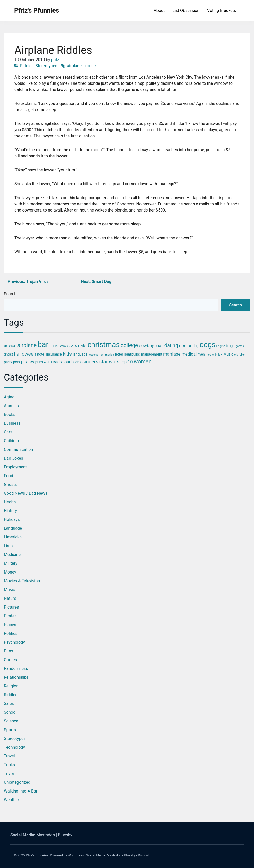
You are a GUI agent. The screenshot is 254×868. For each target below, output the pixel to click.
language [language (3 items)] (80, 354)
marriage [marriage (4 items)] (172, 354)
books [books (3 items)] (54, 346)
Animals (11, 406)
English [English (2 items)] (221, 346)
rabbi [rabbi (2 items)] (47, 362)
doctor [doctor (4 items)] (185, 345)
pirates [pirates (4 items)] (28, 362)
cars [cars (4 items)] (73, 345)
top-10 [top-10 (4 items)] (127, 362)
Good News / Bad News (26, 493)
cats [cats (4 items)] (82, 345)
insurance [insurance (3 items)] (54, 354)
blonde (90, 66)
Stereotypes (46, 66)
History (10, 511)
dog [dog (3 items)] (196, 346)
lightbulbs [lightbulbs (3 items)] (132, 354)
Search (10, 294)
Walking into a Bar (21, 791)
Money (10, 572)
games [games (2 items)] (240, 346)
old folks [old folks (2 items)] (239, 355)
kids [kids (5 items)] (67, 354)
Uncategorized (17, 782)
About (159, 10)
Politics (11, 633)
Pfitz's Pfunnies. (37, 855)
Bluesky (65, 835)
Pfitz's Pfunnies (37, 10)
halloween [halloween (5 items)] (25, 354)
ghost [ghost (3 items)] (8, 354)
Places (10, 625)
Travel (9, 756)
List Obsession (186, 10)
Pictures (11, 607)
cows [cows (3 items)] (159, 346)
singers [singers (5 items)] (90, 362)
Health (10, 502)
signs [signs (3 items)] (77, 362)
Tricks (9, 765)
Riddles (27, 66)
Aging (9, 397)
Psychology (14, 642)
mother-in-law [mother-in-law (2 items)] (214, 355)
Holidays (12, 520)
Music (9, 590)
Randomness (16, 668)
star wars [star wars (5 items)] (109, 362)
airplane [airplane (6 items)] (27, 345)
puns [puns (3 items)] (39, 362)
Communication (18, 449)
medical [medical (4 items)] (189, 354)
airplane (74, 66)
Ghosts (10, 484)
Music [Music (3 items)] (228, 354)
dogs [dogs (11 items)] (208, 345)
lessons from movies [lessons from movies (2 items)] (101, 355)
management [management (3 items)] (152, 354)
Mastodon (46, 835)
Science (11, 721)
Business (12, 423)
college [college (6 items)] (129, 345)
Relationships (16, 677)
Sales (9, 703)
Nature (10, 598)
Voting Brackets (222, 10)
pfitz (55, 60)
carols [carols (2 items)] (64, 346)
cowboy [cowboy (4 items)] (146, 345)
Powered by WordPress (67, 855)
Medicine (12, 555)
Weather (11, 800)
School (10, 712)
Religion (11, 686)
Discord (144, 855)
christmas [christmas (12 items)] (104, 345)
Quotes (10, 660)
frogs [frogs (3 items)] (230, 346)
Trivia (9, 774)
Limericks (13, 537)
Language (13, 528)
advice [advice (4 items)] (10, 345)
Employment (15, 467)
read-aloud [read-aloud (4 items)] (61, 362)
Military (11, 563)
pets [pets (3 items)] (17, 362)
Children (11, 441)
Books (10, 414)
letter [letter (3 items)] (119, 354)
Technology (14, 747)
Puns (8, 651)
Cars (8, 432)
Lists (8, 546)
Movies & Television (22, 581)
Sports (10, 730)
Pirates (10, 616)
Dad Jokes (14, 458)
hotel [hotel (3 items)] (41, 354)
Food (8, 476)
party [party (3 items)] (8, 362)
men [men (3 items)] (201, 354)
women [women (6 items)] (143, 361)
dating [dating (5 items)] (171, 345)
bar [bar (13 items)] (43, 344)
